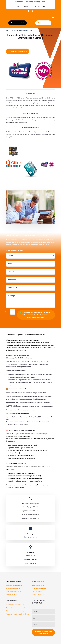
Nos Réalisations (38, 592)
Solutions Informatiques (14, 586)
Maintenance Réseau (13, 589)
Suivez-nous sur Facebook (15, 605)
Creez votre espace (18, 51)
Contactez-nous (43, 23)
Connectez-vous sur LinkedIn (16, 608)
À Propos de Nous (38, 586)
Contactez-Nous (12, 595)
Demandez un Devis (18, 23)
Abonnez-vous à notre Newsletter (17, 614)
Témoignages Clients (39, 589)
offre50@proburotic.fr (31, 537)
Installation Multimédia (14, 592)
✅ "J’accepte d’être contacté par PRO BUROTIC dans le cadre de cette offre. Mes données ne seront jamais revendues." (36, 315)
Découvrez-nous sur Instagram (16, 611)
